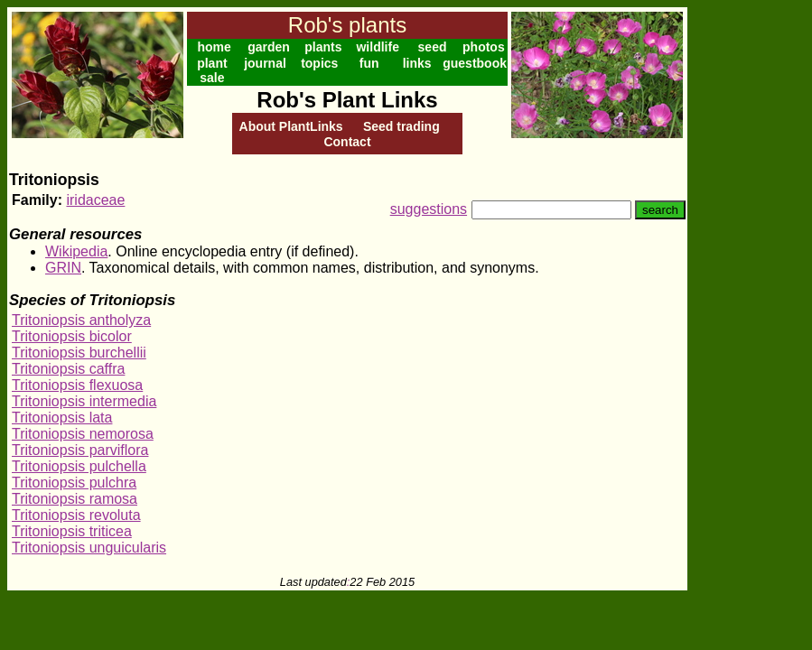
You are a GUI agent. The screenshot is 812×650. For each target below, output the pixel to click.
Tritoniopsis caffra (68, 369)
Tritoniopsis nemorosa (83, 434)
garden (269, 47)
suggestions (429, 209)
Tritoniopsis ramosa (75, 499)
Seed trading (401, 126)
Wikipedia (76, 251)
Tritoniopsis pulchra (74, 483)
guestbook (475, 63)
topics (319, 63)
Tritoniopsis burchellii (79, 353)
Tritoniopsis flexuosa (77, 385)
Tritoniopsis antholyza (81, 320)
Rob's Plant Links (347, 100)
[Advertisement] (746, 278)
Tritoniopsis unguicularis (89, 548)
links (417, 63)
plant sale (212, 70)
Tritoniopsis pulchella (79, 466)
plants (323, 47)
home (215, 47)
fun (369, 63)
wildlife (377, 47)
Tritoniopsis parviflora (80, 450)
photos (484, 47)
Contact (347, 142)
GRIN (63, 268)
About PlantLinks (291, 126)
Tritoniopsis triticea (72, 531)
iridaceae (95, 200)
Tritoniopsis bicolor (72, 336)
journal (265, 63)
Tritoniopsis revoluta (76, 515)
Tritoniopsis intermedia (84, 401)
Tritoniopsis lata (62, 418)
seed (433, 47)
